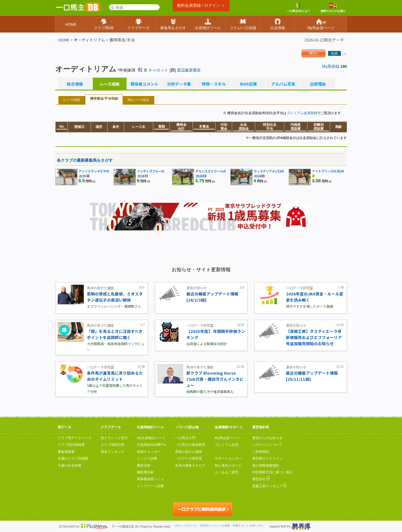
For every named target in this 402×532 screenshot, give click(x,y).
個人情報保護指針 (266, 465)
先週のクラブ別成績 (73, 458)
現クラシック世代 (114, 438)
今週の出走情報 (70, 465)
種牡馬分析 (145, 472)
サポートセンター (228, 458)
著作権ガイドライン (267, 458)
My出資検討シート (151, 438)
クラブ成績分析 (113, 445)
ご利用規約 (261, 452)
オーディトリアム (89, 40)
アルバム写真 (283, 84)
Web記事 (248, 84)
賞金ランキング (113, 452)
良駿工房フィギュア (269, 486)
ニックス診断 (147, 458)
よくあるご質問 (226, 472)
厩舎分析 (144, 465)
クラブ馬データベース (75, 438)
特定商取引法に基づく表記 (272, 472)
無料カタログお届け (333, 8)
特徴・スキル (214, 84)
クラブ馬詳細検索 (71, 445)
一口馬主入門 (185, 438)
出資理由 (318, 84)
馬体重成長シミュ (150, 479)
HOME (64, 40)
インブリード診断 (150, 486)
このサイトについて (267, 445)
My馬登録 (331, 66)
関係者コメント (144, 84)
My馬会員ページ (227, 438)
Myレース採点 (139, 100)
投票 (334, 53)
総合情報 (75, 84)
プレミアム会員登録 (302, 113)
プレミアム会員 (226, 445)
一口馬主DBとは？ (299, 8)
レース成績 (110, 84)
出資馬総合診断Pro (151, 445)
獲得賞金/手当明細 (104, 98)
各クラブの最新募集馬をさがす (85, 160)
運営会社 (261, 479)
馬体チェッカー (149, 452)
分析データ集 (179, 84)
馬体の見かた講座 (189, 452)
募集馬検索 (66, 452)
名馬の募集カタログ (190, 465)
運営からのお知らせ (267, 438)
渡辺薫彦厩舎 (189, 70)
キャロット (158, 70)
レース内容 (72, 100)
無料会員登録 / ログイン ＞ (201, 5)
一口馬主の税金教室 (190, 445)
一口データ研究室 (189, 458)
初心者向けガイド (228, 465)
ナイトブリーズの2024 (328, 171)
